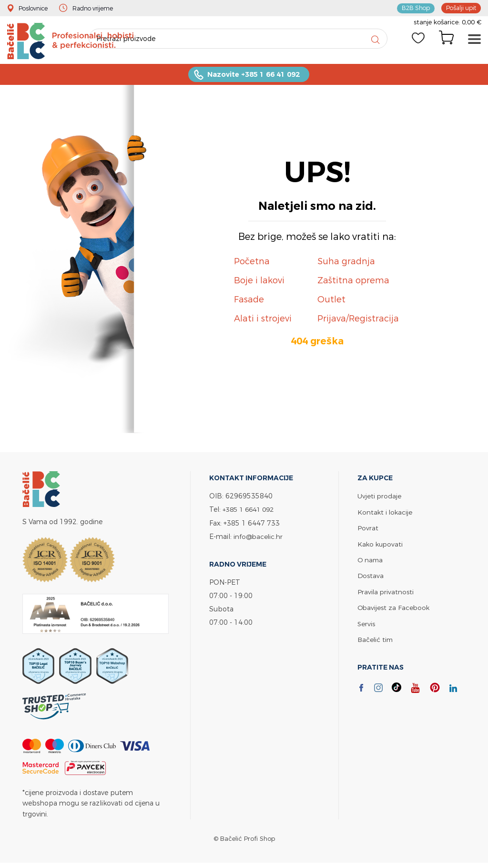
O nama (371, 561)
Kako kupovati (381, 545)
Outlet (331, 302)
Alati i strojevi (263, 321)
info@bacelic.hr (259, 538)
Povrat (368, 530)
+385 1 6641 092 (251, 511)
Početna (252, 263)
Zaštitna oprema (353, 283)
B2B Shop (413, 8)
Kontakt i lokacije (386, 514)
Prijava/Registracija (358, 321)
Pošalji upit (460, 8)
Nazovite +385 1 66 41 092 (254, 77)
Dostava (371, 577)
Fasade (249, 302)
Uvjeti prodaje (380, 498)
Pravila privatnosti (386, 593)
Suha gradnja (346, 263)
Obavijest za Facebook (394, 608)
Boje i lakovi (259, 283)
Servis (366, 624)
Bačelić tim (376, 640)
